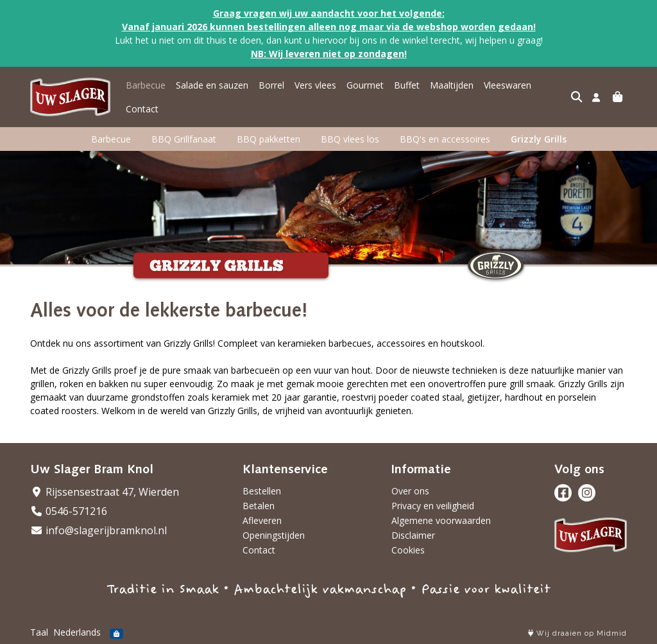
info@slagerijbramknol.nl (98, 530)
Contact (142, 109)
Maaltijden (452, 85)
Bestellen (262, 491)
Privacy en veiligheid (433, 506)
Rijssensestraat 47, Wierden (105, 492)
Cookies (408, 550)
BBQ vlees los (350, 139)
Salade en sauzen (212, 85)
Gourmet (365, 85)
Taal (39, 632)
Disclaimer (413, 535)
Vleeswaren (508, 85)
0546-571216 (69, 511)
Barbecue (146, 85)
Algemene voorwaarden (441, 520)
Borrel (271, 85)
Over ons (410, 491)
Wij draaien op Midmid (577, 633)
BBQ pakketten (269, 139)
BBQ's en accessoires (445, 139)
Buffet (407, 85)
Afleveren (262, 520)
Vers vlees (315, 85)
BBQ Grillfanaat (184, 139)
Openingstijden (274, 535)
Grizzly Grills (539, 139)
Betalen (259, 506)
